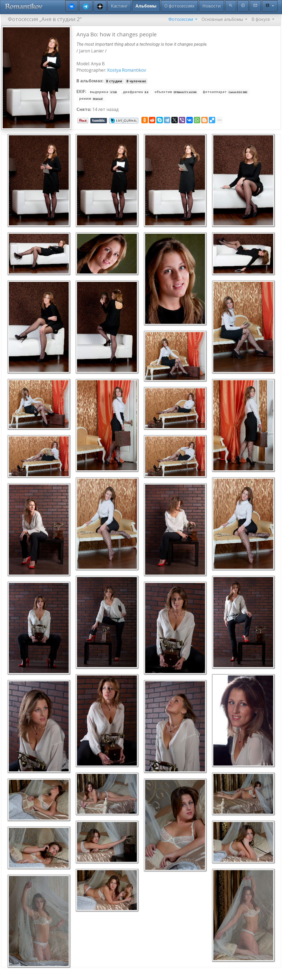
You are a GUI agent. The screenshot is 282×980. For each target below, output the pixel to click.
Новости (211, 6)
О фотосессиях (179, 6)
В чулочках (136, 81)
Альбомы (146, 6)
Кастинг (119, 6)
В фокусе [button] (261, 19)
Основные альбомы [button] (223, 19)
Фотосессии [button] (181, 19)
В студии (114, 81)
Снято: (84, 109)
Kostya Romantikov (127, 70)
